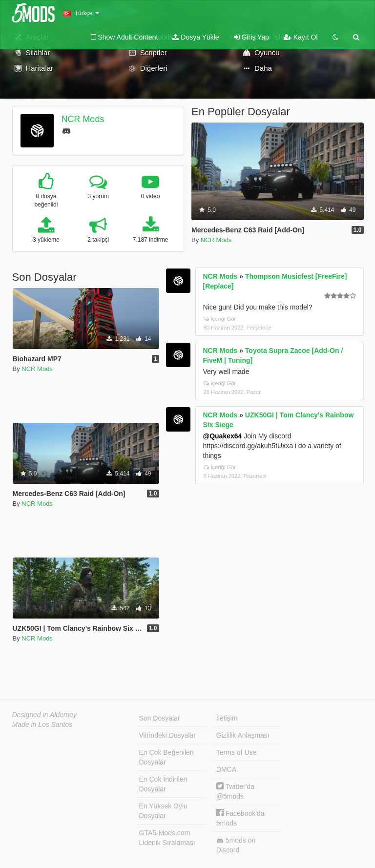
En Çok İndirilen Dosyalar (163, 784)
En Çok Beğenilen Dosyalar (167, 757)
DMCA (226, 769)
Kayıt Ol (301, 37)
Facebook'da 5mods (240, 818)
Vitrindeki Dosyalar (167, 735)
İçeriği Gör (220, 319)
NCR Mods (83, 119)
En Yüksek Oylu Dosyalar (163, 811)
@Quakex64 (223, 436)
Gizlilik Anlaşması (243, 735)
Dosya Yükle (196, 37)
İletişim (227, 718)
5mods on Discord (236, 845)
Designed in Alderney (45, 715)
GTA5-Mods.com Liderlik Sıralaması (167, 838)
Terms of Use (236, 752)
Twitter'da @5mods (235, 791)
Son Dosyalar (160, 718)
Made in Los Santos (42, 724)
